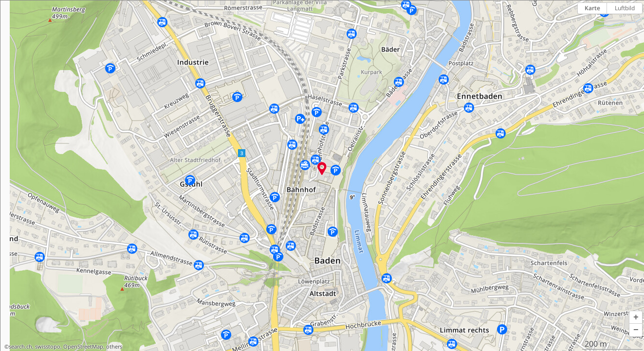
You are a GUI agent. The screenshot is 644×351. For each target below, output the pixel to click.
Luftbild (625, 8)
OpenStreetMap (83, 347)
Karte (592, 8)
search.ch (20, 347)
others (114, 347)
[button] (636, 317)
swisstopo (48, 347)
